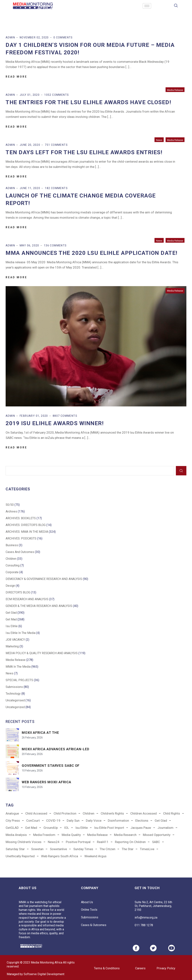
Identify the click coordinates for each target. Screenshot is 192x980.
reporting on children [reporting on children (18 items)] (130, 842)
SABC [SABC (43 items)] (156, 842)
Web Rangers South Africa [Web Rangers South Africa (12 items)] (60, 856)
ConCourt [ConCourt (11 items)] (33, 821)
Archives (11, 511)
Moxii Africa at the (40, 733)
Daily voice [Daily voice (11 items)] (94, 821)
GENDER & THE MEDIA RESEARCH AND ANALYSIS (39, 606)
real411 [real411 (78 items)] (103, 842)
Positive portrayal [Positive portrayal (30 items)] (78, 842)
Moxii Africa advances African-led (55, 749)
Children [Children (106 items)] (88, 813)
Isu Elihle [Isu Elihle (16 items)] (82, 828)
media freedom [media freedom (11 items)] (44, 835)
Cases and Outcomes (20, 552)
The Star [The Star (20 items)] (128, 849)
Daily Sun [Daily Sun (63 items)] (73, 821)
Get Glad (11, 613)
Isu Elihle (12, 626)
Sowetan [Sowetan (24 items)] (37, 849)
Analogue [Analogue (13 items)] (12, 813)
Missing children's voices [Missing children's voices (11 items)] (24, 842)
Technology (13, 694)
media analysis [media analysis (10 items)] (16, 835)
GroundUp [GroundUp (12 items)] (51, 828)
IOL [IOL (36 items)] (67, 828)
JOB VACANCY (15, 640)
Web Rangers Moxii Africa (46, 782)
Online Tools (89, 910)
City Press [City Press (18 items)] (13, 821)
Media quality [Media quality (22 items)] (71, 835)
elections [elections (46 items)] (142, 821)
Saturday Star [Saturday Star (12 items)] (15, 849)
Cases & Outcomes (94, 925)
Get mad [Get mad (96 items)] (31, 828)
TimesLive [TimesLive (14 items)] (147, 849)
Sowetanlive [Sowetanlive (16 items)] (58, 849)
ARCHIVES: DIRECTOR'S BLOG (26, 525)
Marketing (12, 646)
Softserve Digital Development (44, 974)
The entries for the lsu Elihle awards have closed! (88, 102)
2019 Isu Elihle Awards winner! (55, 423)
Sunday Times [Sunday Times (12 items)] (83, 849)
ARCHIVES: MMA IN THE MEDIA (27, 532)
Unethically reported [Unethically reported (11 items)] (20, 856)
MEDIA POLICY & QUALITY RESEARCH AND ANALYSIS (42, 653)
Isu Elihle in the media (21, 633)
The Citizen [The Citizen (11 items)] (107, 849)
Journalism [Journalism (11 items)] (165, 828)
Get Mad (11, 619)
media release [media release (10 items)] (97, 835)
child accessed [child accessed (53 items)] (36, 813)
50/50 (10, 505)
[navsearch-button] (176, 6)
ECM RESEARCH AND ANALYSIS (27, 599)
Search (181, 471)
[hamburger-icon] (147, 6)
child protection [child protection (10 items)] (65, 813)
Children (11, 559)
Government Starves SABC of (51, 766)
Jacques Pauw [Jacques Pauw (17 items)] (141, 828)
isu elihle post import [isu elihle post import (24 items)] (109, 828)
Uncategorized (15, 707)
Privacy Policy (166, 968)
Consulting (13, 565)
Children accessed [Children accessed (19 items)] (144, 813)
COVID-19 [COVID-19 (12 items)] (53, 821)
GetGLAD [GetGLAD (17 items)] (12, 828)
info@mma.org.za (146, 918)
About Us (87, 902)
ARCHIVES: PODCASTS (21, 538)
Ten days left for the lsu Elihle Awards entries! (84, 152)
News (159, 140)
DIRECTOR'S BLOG (18, 592)
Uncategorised (15, 700)
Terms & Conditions (107, 968)
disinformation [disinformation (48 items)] (118, 821)
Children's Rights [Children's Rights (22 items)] (112, 813)
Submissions (14, 687)
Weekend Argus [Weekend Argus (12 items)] (95, 856)
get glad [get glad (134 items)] (161, 821)
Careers (140, 968)
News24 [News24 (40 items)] (54, 842)
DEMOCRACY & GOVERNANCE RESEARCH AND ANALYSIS (44, 579)
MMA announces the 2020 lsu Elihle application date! (92, 253)
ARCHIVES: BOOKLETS (21, 518)
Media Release (175, 90)
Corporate (12, 572)
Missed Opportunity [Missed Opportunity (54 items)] (157, 835)
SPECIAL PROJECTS (19, 680)
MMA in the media (18, 667)
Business (12, 545)
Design (10, 586)
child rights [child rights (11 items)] (172, 813)
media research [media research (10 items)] (125, 835)
